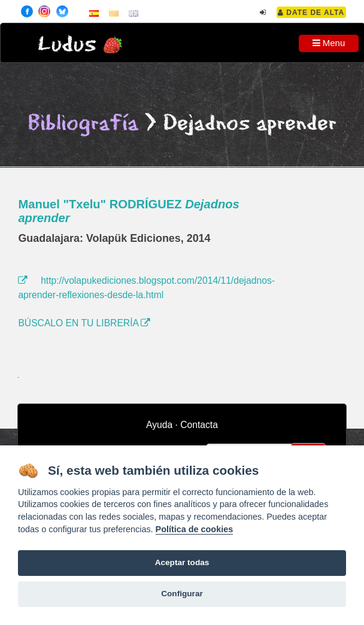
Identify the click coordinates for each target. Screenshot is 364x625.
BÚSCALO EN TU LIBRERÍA (84, 323)
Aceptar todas (182, 562)
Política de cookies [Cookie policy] (195, 529)
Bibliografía (83, 124)
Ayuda (159, 425)
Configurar (182, 594)
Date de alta (311, 13)
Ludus (67, 45)
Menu (329, 43)
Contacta (199, 425)
